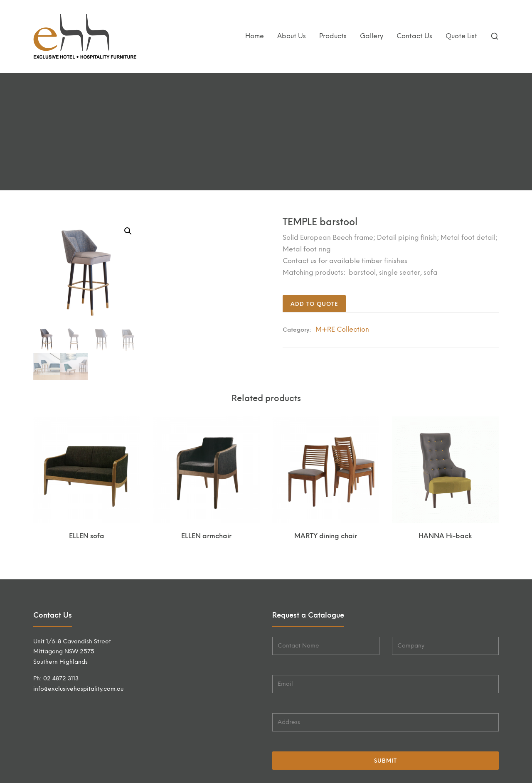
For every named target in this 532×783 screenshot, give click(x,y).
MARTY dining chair (326, 536)
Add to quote (314, 304)
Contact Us (414, 36)
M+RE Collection (342, 329)
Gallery (372, 36)
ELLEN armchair (206, 536)
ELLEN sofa (87, 536)
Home (255, 36)
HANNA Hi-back (445, 536)
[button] (128, 231)
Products (333, 36)
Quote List (461, 36)
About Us (292, 36)
